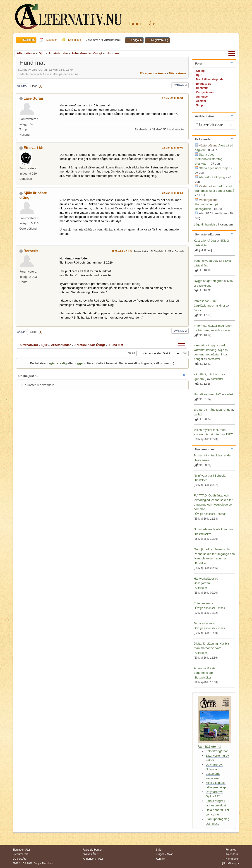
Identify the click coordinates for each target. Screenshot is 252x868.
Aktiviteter (201, 588)
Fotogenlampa (203, 603)
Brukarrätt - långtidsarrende (212, 410)
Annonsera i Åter (93, 859)
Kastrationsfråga (205, 241)
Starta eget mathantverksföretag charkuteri (209, 159)
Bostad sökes (203, 534)
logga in (80, 363)
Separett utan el (204, 623)
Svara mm (180, 85)
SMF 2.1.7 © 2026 (23, 863)
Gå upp (22, 332)
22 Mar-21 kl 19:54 (173, 193)
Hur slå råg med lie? (207, 394)
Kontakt (160, 859)
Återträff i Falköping (212, 177)
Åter (153, 24)
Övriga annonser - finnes (210, 608)
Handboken (232, 859)
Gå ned (22, 86)
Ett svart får (34, 148)
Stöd (159, 850)
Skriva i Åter (90, 854)
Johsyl (198, 310)
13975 (229, 434)
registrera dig (57, 363)
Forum (135, 24)
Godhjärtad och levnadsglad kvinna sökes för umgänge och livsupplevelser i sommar (214, 554)
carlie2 (229, 394)
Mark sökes (202, 460)
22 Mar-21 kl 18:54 (173, 98)
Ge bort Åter (20, 859)
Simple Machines (43, 863)
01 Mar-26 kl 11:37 (122, 251)
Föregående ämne (153, 73)
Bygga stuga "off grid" (208, 281)
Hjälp (223, 863)
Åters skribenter (92, 850)
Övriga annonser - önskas (211, 514)
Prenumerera (21, 854)
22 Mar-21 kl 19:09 (173, 148)
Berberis (31, 251)
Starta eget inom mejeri (215, 168)
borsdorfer (224, 330)
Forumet (231, 850)
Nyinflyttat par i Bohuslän (210, 476)
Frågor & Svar (164, 854)
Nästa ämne (178, 73)
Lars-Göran (33, 98)
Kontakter (201, 480)
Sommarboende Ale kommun (213, 529)
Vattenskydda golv (206, 261)
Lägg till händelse (206, 224)
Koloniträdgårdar (217, 751)
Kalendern (232, 854)
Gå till (131, 353)
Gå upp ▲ (234, 863)
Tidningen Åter (22, 850)
